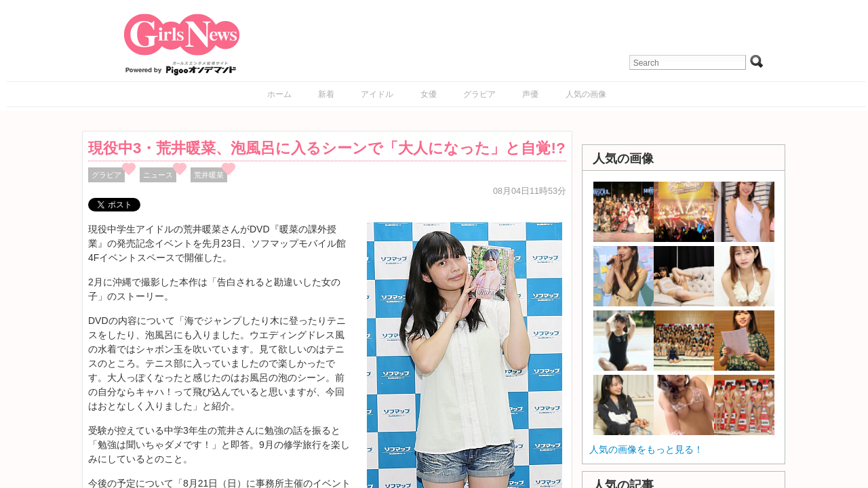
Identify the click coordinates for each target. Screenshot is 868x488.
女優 (429, 94)
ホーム (279, 94)
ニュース (158, 175)
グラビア (479, 94)
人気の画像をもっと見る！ (646, 449)
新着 (326, 94)
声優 (530, 94)
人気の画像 (586, 94)
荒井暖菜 (209, 175)
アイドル (377, 94)
